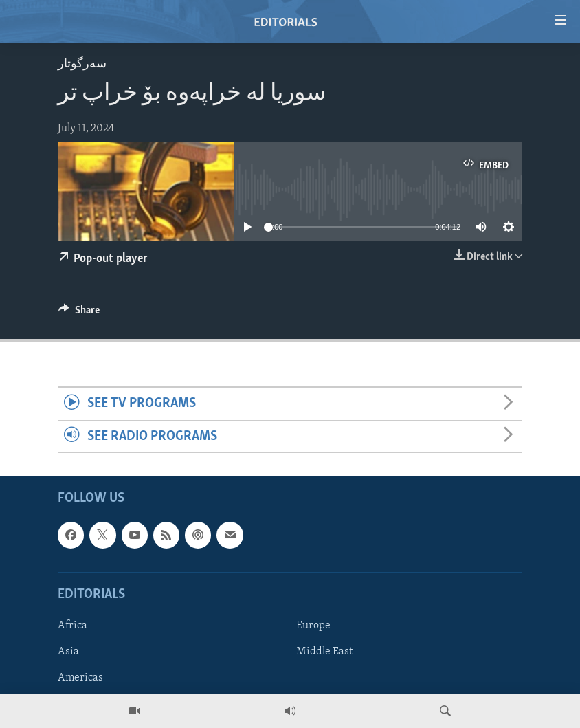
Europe (313, 626)
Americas (80, 678)
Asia (68, 652)
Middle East (324, 652)
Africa (72, 626)
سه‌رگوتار (82, 64)
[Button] (79, 313)
